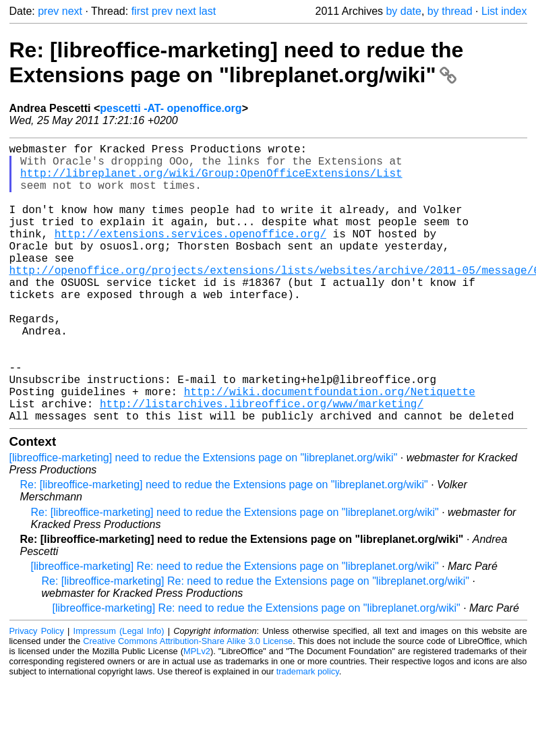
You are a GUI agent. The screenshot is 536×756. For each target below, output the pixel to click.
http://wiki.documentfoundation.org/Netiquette (330, 448)
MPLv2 (197, 713)
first (140, 11)
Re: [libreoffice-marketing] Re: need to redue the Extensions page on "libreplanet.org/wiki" (256, 643)
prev (48, 11)
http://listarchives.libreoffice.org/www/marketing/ (262, 463)
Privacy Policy (37, 693)
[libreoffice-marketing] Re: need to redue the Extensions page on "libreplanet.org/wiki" (235, 628)
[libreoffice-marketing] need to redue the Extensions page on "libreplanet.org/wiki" (204, 520)
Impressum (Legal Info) (119, 693)
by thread (450, 11)
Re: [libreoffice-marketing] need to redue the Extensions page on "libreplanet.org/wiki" (237, 62)
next (72, 11)
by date (403, 11)
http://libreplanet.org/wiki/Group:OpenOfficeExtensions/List (211, 181)
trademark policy (308, 733)
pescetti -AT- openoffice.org (171, 108)
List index (504, 11)
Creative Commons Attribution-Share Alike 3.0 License (188, 703)
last (207, 11)
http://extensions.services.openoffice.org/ (190, 255)
